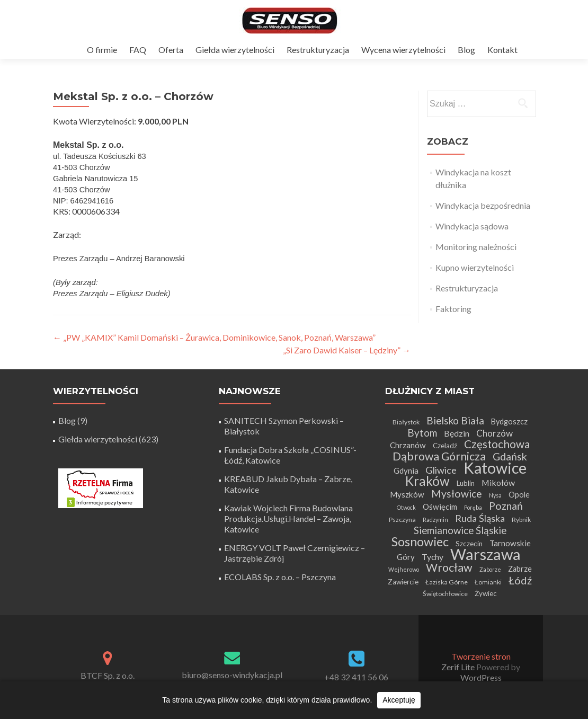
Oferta (171, 50)
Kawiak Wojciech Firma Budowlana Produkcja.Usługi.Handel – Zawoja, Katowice (288, 518)
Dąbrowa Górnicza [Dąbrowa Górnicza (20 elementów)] (439, 456)
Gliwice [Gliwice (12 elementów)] (441, 470)
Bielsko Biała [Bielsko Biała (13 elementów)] (455, 420)
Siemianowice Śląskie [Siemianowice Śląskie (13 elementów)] (460, 530)
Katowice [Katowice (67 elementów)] (495, 468)
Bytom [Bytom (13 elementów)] (422, 433)
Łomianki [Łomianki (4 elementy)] (488, 582)
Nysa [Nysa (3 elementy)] (495, 495)
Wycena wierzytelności (403, 50)
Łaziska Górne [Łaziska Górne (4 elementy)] (447, 582)
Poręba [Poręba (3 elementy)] (473, 507)
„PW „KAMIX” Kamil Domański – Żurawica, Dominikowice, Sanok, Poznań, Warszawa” (214, 337)
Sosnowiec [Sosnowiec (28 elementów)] (420, 542)
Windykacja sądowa (472, 226)
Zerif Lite (459, 667)
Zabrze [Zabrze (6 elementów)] (520, 569)
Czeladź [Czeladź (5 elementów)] (445, 446)
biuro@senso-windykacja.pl (232, 675)
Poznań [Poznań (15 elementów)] (506, 506)
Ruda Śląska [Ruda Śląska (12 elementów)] (480, 518)
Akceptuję (399, 700)
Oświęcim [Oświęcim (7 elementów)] (440, 507)
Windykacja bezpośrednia (483, 205)
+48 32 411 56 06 (356, 677)
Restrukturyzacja (318, 50)
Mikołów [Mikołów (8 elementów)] (498, 482)
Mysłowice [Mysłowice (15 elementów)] (457, 494)
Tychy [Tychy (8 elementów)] (433, 557)
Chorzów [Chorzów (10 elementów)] (495, 433)
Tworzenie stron (481, 656)
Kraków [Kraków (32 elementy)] (427, 481)
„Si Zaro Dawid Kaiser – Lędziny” (347, 350)
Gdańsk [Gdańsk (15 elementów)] (510, 456)
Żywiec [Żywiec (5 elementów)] (486, 593)
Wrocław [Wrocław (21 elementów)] (449, 567)
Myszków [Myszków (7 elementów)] (407, 494)
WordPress (481, 677)
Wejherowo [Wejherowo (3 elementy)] (404, 569)
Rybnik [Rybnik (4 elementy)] (521, 520)
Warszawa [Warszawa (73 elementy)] (485, 554)
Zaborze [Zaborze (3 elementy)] (490, 569)
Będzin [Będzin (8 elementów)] (457, 433)
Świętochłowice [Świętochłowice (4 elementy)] (445, 594)
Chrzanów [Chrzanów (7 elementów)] (408, 445)
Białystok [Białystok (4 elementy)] (406, 422)
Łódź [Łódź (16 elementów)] (520, 580)
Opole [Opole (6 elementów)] (519, 495)
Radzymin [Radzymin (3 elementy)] (435, 520)
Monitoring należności (476, 247)
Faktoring (453, 309)
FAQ (138, 50)
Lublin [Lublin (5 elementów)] (466, 483)
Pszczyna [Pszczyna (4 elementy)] (402, 520)
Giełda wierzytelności (235, 50)
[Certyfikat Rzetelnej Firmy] (101, 487)
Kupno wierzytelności (475, 267)
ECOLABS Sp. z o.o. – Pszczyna (280, 577)
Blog (466, 50)
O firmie (102, 50)
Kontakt (502, 50)
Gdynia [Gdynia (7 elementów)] (406, 471)
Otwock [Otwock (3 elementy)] (406, 507)
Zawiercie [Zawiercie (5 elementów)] (403, 582)
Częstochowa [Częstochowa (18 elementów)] (497, 444)
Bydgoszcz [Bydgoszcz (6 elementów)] (509, 421)
